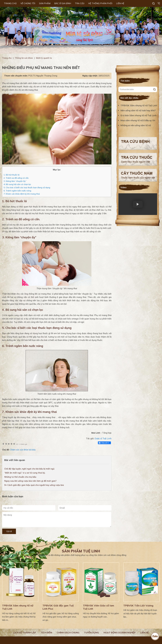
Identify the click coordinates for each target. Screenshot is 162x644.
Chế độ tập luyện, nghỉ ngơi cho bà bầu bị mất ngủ (29, 469)
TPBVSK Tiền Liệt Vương (138, 606)
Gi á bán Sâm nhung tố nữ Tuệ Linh (138, 115)
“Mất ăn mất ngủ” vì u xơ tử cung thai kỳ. (25, 473)
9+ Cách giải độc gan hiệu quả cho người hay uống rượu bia (34, 485)
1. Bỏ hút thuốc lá (11, 175)
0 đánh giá (22, 444)
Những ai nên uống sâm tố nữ (136, 125)
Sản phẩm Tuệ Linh (81, 551)
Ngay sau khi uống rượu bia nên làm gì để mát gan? (30, 481)
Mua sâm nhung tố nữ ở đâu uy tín (138, 120)
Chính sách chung (68, 633)
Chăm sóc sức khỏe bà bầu (23, 450)
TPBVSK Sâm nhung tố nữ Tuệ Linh (139, 105)
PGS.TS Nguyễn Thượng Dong (43, 76)
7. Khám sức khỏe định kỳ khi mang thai (22, 194)
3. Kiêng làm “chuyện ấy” (15, 181)
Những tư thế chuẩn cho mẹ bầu (20, 477)
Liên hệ (145, 633)
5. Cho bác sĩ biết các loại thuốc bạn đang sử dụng (27, 187)
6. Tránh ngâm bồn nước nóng (17, 191)
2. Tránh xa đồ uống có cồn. (16, 178)
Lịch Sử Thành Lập (25, 633)
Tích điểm (46, 633)
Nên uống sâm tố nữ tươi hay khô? (138, 110)
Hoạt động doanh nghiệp (120, 633)
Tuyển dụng (91, 633)
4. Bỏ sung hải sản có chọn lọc (17, 184)
